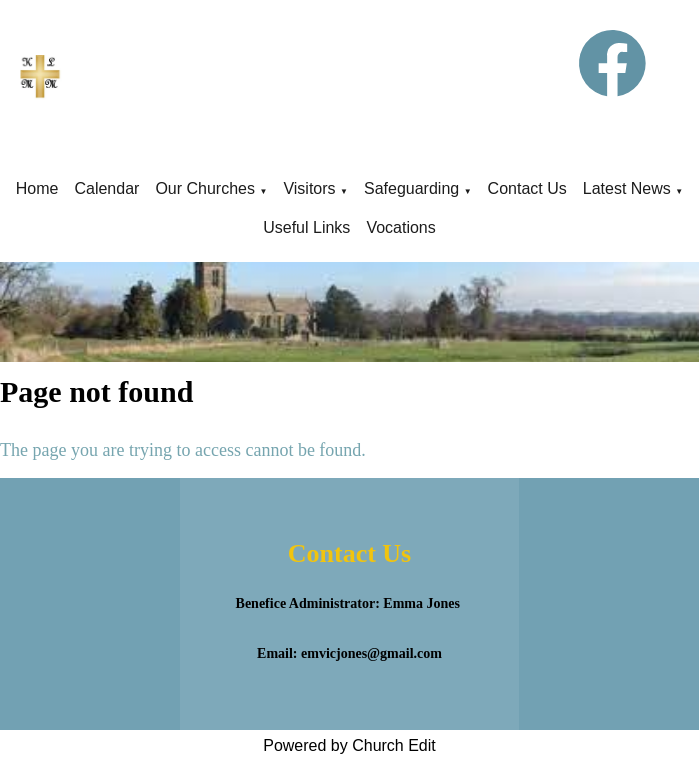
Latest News (627, 188)
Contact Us (527, 188)
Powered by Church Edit (349, 745)
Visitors (309, 188)
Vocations (400, 227)
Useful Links (306, 227)
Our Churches (205, 188)
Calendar (106, 188)
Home (37, 188)
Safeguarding (411, 188)
